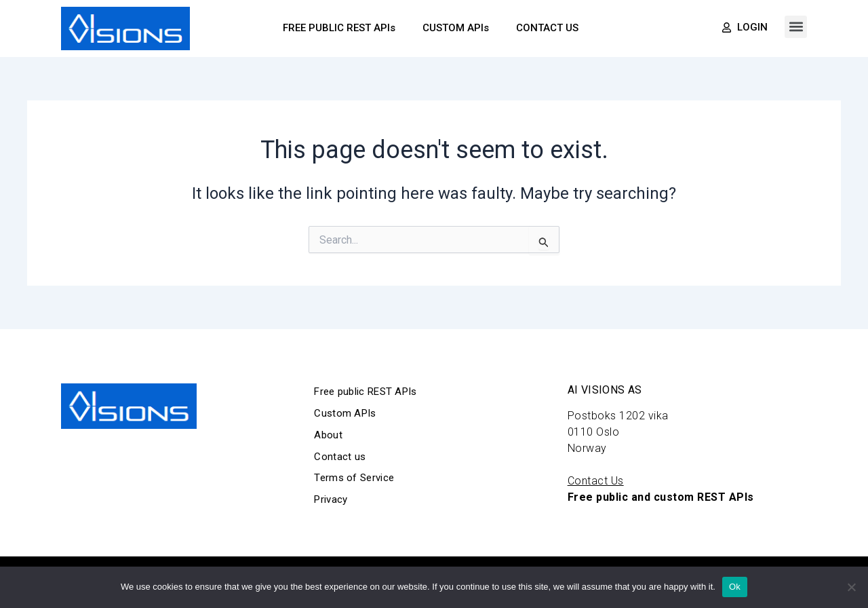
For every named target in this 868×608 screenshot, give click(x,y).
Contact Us (596, 481)
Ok (735, 587)
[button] (796, 27)
